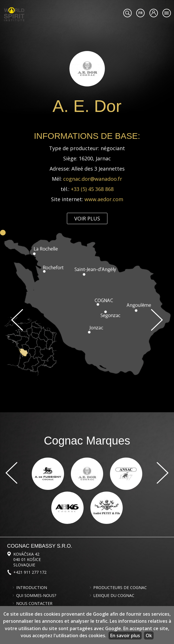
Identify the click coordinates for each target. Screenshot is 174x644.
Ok (149, 636)
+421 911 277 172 (30, 572)
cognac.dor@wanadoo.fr (93, 179)
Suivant (157, 320)
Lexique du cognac (114, 596)
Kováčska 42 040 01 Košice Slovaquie (27, 559)
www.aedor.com (104, 199)
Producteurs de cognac (120, 588)
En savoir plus (125, 636)
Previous (17, 320)
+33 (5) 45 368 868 (92, 189)
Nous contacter (34, 603)
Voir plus (87, 218)
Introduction (32, 588)
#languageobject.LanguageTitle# (140, 13)
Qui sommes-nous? (36, 596)
